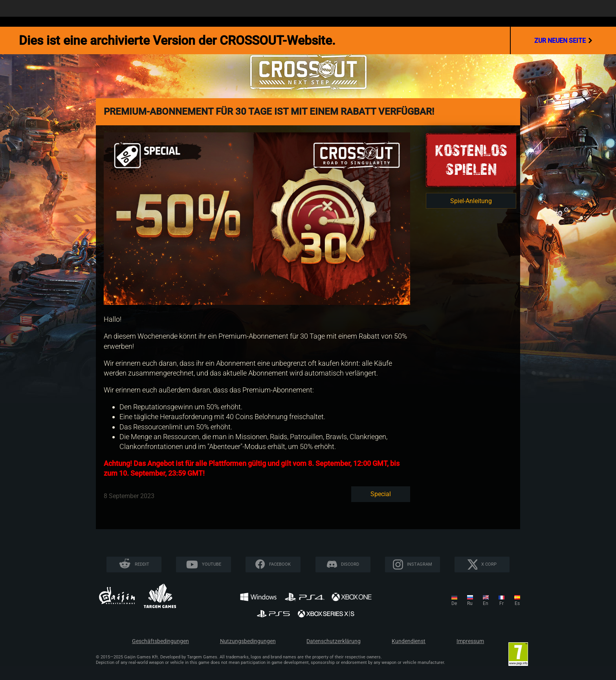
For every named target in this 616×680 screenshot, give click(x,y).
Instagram (420, 564)
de (454, 603)
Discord (350, 564)
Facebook (280, 564)
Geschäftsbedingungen (160, 641)
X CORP (489, 564)
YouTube (212, 564)
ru (470, 603)
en (486, 603)
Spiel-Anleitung (471, 201)
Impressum (470, 641)
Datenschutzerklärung (334, 641)
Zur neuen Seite (563, 40)
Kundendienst (409, 641)
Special (381, 494)
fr (501, 603)
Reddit (142, 564)
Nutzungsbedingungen (248, 641)
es (517, 603)
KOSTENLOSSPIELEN (471, 160)
